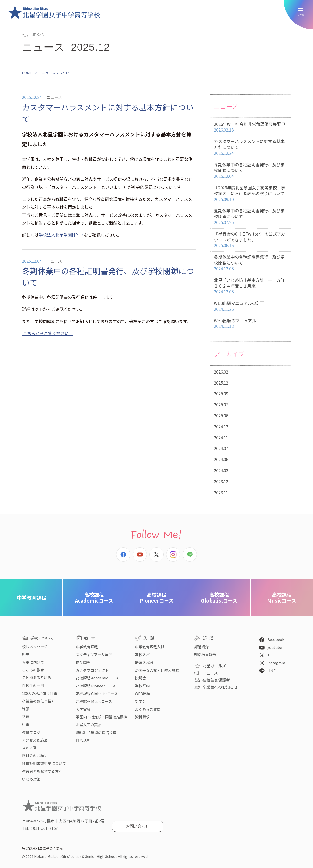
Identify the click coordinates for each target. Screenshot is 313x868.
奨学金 (140, 701)
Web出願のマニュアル (251, 324)
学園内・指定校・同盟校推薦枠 (101, 717)
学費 (26, 717)
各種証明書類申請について (44, 763)
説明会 (140, 678)
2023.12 (221, 481)
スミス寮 (29, 748)
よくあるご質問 (148, 709)
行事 (26, 724)
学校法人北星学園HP (58, 235)
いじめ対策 (31, 779)
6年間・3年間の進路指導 (96, 732)
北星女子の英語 (89, 725)
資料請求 (142, 717)
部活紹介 (201, 647)
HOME (27, 73)
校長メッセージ (35, 646)
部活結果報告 (205, 655)
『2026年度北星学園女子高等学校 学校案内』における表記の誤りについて (251, 193)
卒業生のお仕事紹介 (39, 701)
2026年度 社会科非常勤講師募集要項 (251, 127)
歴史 (26, 654)
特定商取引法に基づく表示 (43, 848)
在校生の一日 (33, 685)
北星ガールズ (214, 666)
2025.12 (221, 383)
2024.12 (221, 427)
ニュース (210, 673)
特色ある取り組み (37, 678)
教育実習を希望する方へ (42, 771)
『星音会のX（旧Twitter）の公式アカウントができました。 (251, 240)
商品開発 (83, 662)
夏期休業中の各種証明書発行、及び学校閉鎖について (251, 217)
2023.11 (221, 492)
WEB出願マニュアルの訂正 (251, 306)
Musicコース (282, 597)
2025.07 (221, 404)
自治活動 (83, 740)
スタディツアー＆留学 (94, 655)
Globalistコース (219, 597)
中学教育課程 (32, 597)
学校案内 (142, 686)
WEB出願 (143, 693)
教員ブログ (31, 732)
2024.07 (221, 448)
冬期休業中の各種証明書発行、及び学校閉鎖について (251, 170)
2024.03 (221, 470)
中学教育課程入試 (150, 647)
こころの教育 (33, 670)
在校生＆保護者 (216, 680)
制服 (26, 709)
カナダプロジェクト (92, 670)
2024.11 (221, 438)
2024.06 (221, 459)
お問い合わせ (138, 826)
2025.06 (221, 416)
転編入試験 (144, 662)
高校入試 (142, 655)
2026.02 (221, 372)
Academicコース (94, 597)
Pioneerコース (157, 597)
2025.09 (221, 393)
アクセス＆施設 (35, 740)
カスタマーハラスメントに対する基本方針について (251, 147)
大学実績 (83, 709)
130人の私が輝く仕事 (40, 693)
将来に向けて (33, 662)
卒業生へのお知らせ (220, 687)
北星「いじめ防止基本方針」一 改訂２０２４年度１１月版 (251, 286)
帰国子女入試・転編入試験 (157, 670)
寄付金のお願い (35, 755)
